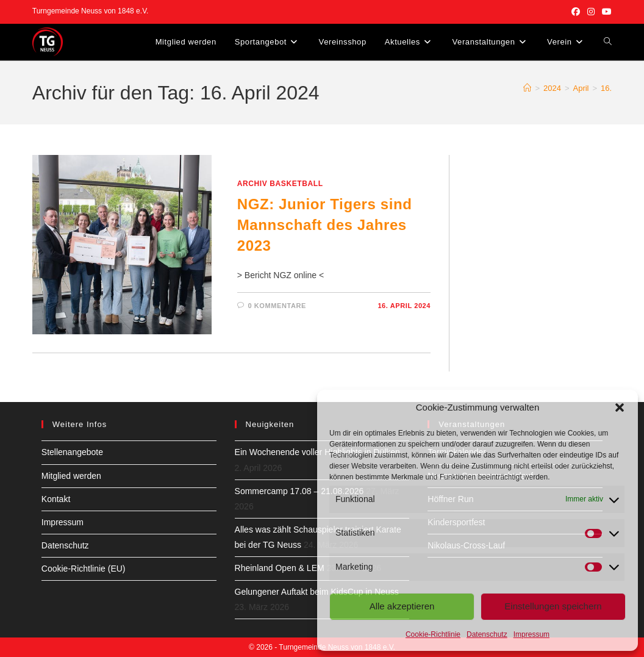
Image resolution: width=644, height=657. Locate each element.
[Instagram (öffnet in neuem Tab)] (591, 12)
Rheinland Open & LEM (280, 568)
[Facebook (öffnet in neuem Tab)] (576, 12)
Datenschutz (487, 634)
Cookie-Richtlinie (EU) (84, 569)
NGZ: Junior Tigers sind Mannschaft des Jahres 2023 (325, 224)
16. (606, 88)
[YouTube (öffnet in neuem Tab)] (605, 12)
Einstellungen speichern (553, 606)
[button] (620, 407)
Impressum (531, 634)
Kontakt (56, 499)
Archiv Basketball (280, 184)
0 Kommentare (277, 306)
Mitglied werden (71, 476)
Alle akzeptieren (402, 606)
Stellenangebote (72, 452)
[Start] (527, 88)
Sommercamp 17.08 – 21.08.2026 (299, 491)
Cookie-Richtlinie (433, 634)
